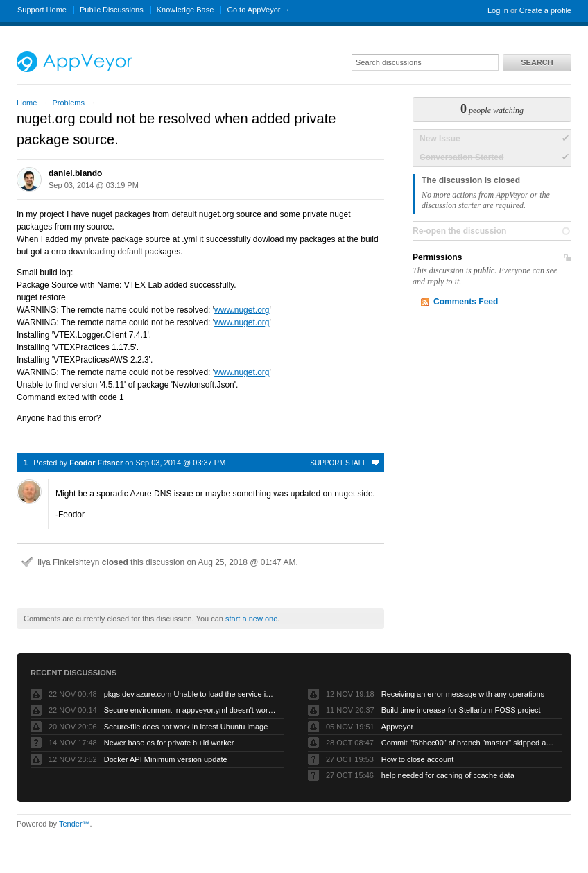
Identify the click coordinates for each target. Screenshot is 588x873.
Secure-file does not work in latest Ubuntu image (186, 727)
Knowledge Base (185, 10)
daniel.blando (75, 173)
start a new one (251, 619)
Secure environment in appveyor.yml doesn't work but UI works (191, 710)
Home (27, 103)
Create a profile (545, 10)
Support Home (42, 10)
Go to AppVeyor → (258, 10)
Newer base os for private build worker (169, 743)
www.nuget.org (242, 310)
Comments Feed (466, 302)
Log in (498, 10)
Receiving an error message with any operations (463, 694)
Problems (68, 103)
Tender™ (75, 824)
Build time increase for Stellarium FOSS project (461, 710)
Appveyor (397, 727)
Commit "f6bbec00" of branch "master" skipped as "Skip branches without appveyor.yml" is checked (468, 743)
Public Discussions (112, 10)
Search (537, 62)
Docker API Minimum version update (166, 759)
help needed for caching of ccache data (448, 775)
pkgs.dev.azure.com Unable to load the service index (191, 694)
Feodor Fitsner (96, 463)
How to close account (418, 759)
